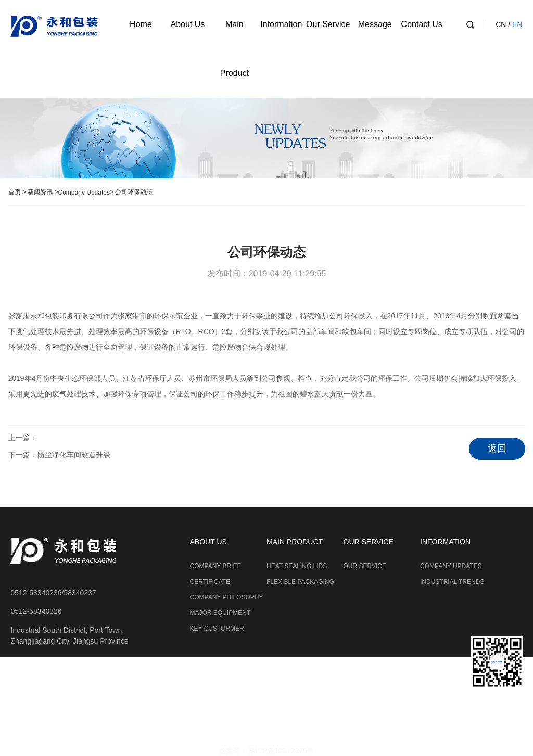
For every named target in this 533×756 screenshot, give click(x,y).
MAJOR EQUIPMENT (220, 613)
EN (517, 24)
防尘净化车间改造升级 (74, 455)
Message (375, 24)
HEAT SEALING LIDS (297, 566)
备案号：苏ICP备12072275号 (266, 751)
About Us (188, 24)
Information (281, 24)
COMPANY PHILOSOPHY (227, 597)
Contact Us (422, 24)
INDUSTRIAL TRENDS (452, 582)
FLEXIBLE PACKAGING (300, 582)
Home (141, 24)
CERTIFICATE (210, 582)
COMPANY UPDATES (451, 566)
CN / (504, 24)
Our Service (328, 24)
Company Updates (84, 193)
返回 (497, 449)
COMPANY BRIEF (215, 566)
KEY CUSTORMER (217, 629)
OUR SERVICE (365, 566)
